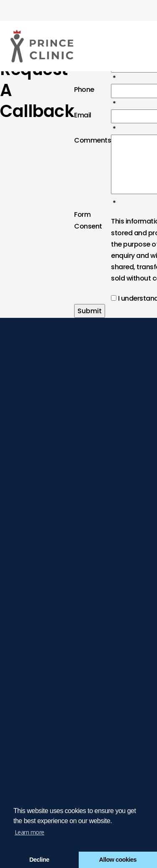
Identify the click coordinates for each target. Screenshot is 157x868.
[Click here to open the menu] (144, 46)
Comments (93, 140)
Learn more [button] (30, 832)
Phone (84, 90)
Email (83, 115)
